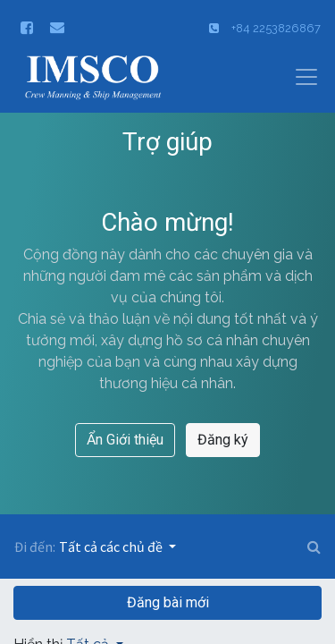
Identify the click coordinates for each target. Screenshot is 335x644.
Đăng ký (223, 440)
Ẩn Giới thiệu (125, 440)
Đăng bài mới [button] (168, 602)
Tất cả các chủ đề (112, 547)
